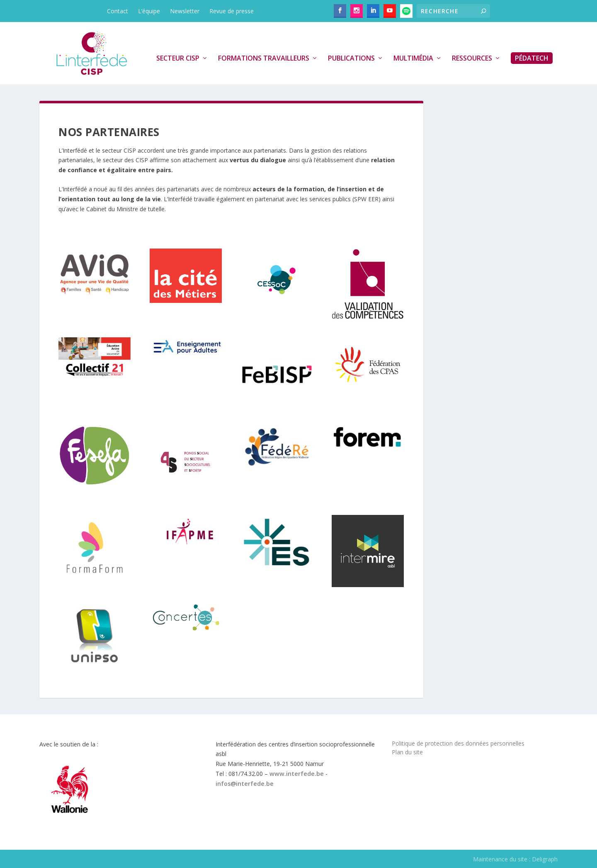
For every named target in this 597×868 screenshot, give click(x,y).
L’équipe (149, 11)
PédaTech (532, 58)
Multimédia (413, 59)
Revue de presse (232, 11)
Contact (118, 11)
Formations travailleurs (264, 59)
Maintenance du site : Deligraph (515, 859)
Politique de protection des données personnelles (458, 743)
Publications (351, 59)
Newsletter (185, 11)
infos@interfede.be (245, 784)
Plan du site (407, 752)
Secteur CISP (178, 59)
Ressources (472, 59)
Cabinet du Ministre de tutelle (125, 209)
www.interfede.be (297, 774)
